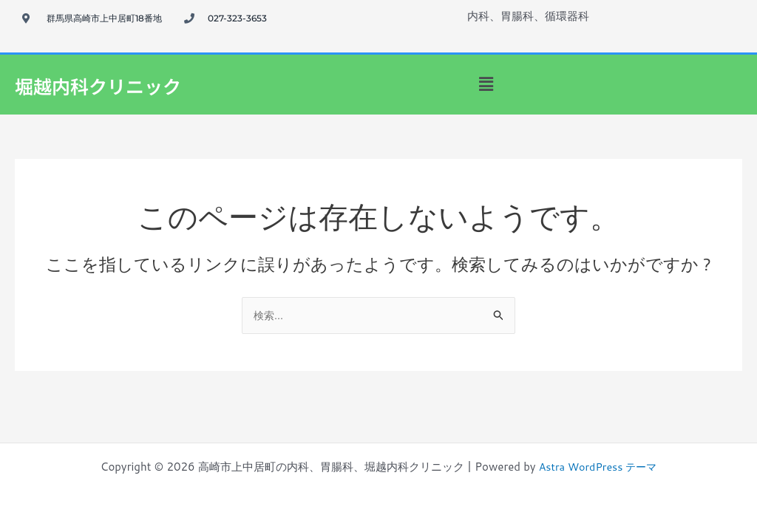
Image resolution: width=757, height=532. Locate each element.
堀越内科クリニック (111, 84)
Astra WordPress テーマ (597, 467)
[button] (486, 85)
